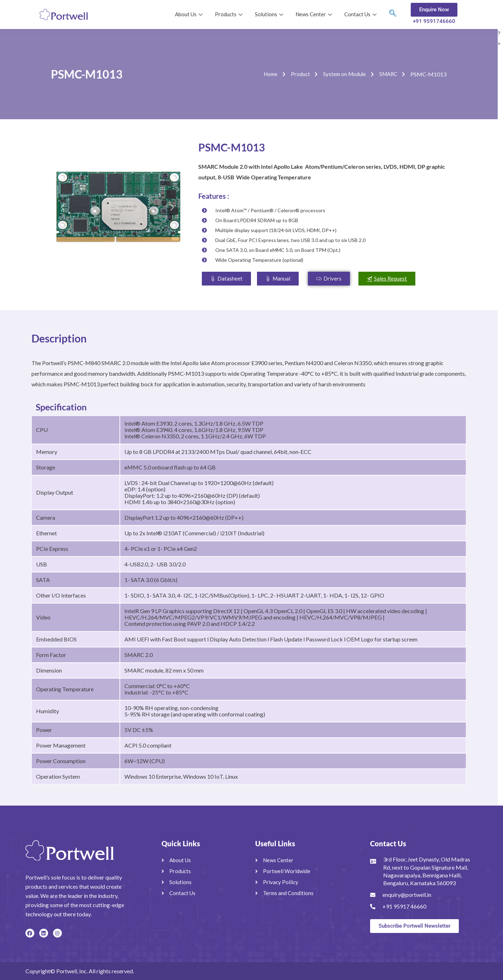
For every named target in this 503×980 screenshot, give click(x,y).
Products (230, 14)
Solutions (270, 14)
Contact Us (361, 14)
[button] (278, 279)
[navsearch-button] (393, 15)
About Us (190, 14)
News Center (315, 14)
